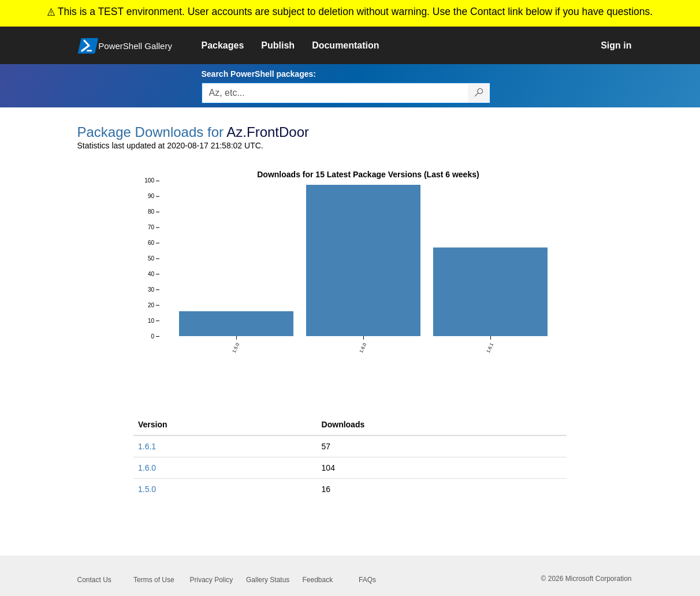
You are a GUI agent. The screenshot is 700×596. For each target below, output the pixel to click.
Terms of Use (154, 580)
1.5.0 (147, 489)
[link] (232, 46)
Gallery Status (268, 580)
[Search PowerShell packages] (479, 93)
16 (326, 489)
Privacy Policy (212, 580)
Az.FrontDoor (268, 132)
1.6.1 (147, 446)
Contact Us (94, 580)
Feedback (318, 580)
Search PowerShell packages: (259, 74)
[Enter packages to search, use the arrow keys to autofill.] (335, 93)
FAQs (367, 580)
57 (326, 446)
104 (328, 468)
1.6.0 (147, 468)
